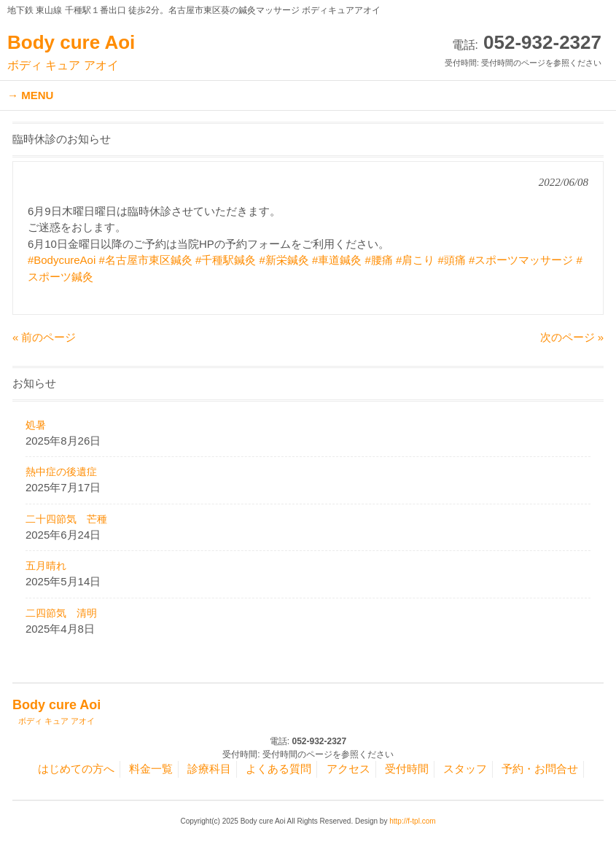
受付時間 (407, 769)
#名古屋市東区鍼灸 (145, 260)
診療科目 (209, 769)
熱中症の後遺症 (61, 472)
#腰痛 (379, 260)
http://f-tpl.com (412, 821)
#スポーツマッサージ (521, 260)
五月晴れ (46, 566)
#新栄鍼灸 (284, 260)
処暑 (36, 425)
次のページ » (572, 337)
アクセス (348, 769)
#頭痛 (452, 260)
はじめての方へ (76, 769)
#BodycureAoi (62, 260)
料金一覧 (151, 769)
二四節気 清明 (61, 613)
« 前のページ (44, 337)
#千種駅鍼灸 (226, 260)
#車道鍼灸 (337, 260)
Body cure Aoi (71, 52)
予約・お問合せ (540, 769)
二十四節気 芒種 (66, 519)
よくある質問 (278, 769)
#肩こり (415, 260)
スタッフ (465, 769)
